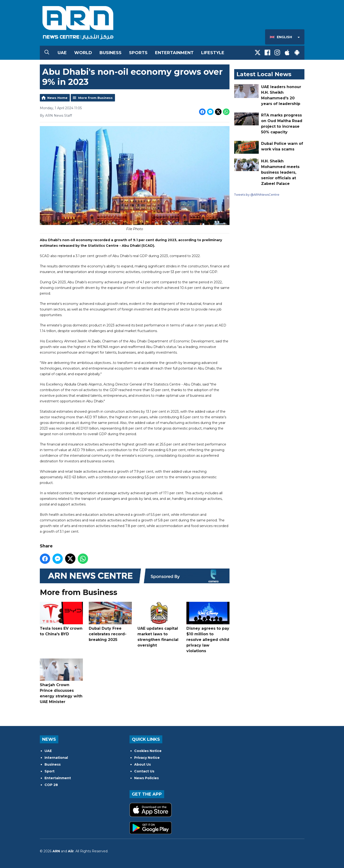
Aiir (71, 851)
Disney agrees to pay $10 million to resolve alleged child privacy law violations (208, 627)
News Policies (146, 778)
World (83, 53)
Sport (50, 771)
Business (111, 53)
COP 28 (51, 785)
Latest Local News (264, 74)
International (56, 758)
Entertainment (174, 53)
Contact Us (144, 771)
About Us (142, 764)
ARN (56, 851)
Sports (138, 53)
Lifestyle (213, 53)
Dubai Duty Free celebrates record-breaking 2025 (110, 622)
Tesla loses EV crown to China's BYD (61, 619)
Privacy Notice (147, 758)
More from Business (95, 98)
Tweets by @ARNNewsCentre (257, 195)
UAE (62, 53)
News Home (57, 98)
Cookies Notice (148, 751)
